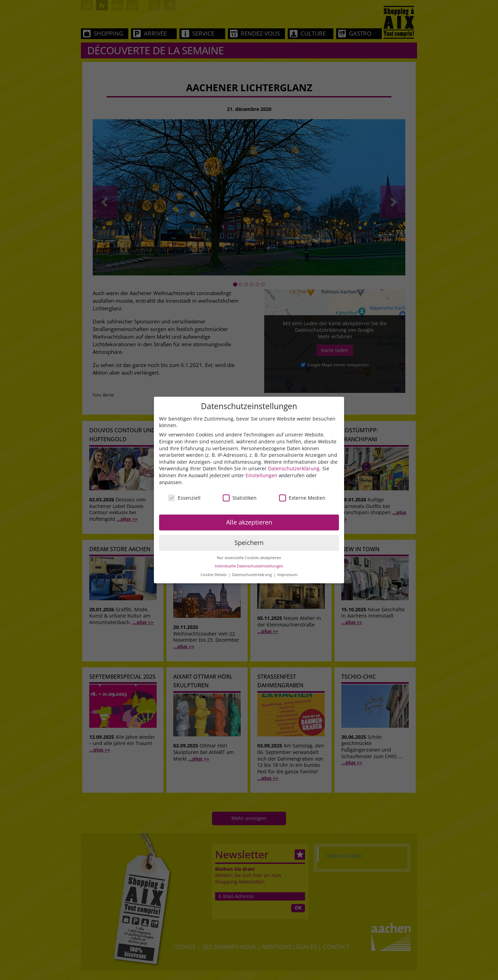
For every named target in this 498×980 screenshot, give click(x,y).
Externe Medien (302, 498)
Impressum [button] (287, 575)
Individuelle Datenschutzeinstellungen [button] (249, 566)
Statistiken (240, 498)
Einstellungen (261, 475)
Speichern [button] (249, 543)
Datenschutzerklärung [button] (252, 575)
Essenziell (184, 498)
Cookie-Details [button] (214, 575)
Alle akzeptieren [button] (249, 522)
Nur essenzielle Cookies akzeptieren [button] (249, 558)
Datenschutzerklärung (294, 468)
